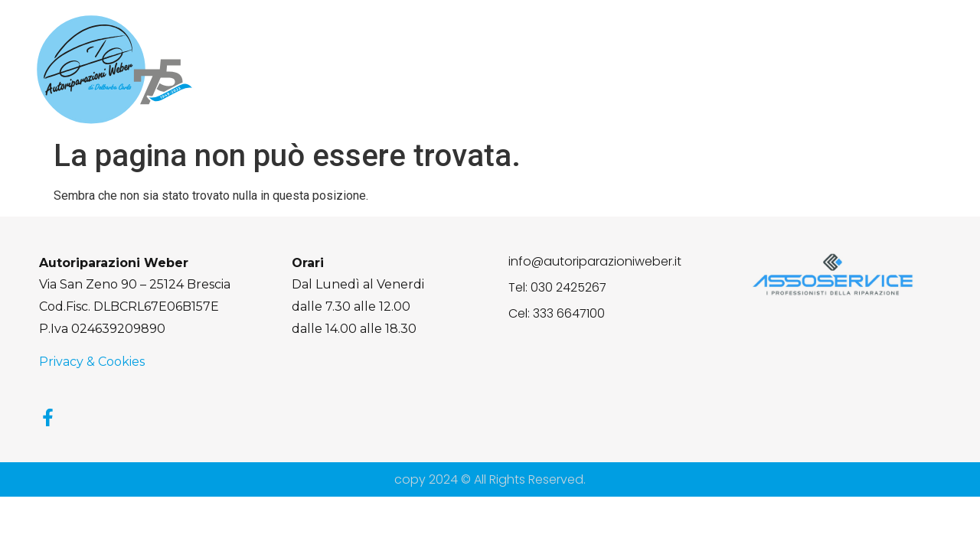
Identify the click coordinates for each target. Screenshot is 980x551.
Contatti (905, 70)
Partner (829, 70)
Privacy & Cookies (92, 362)
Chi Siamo (465, 70)
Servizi (543, 70)
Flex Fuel (617, 70)
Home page (374, 70)
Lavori (690, 70)
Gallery (758, 70)
